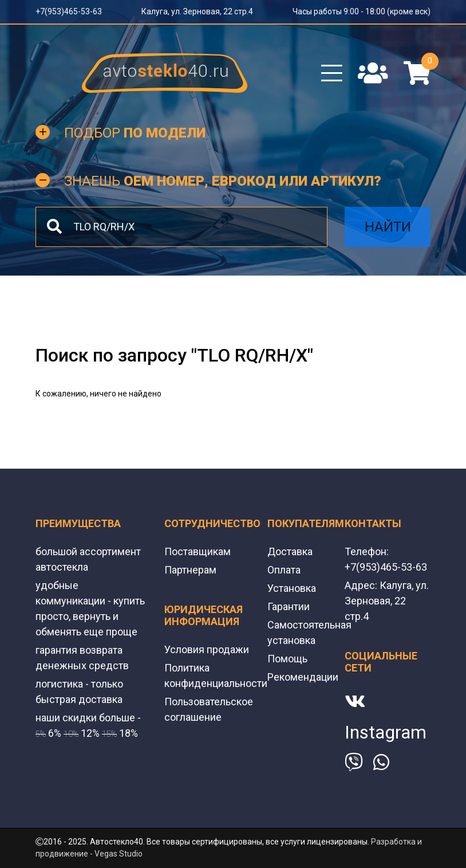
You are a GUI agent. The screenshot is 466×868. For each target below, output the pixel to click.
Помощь (287, 659)
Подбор (135, 133)
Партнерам (190, 570)
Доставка (290, 551)
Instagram (386, 732)
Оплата (284, 570)
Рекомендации (303, 677)
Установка (292, 588)
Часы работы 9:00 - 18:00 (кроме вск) (362, 11)
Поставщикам (198, 551)
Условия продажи (207, 649)
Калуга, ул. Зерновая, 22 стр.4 (197, 11)
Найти (388, 227)
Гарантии (289, 606)
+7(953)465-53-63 (69, 11)
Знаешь (223, 181)
